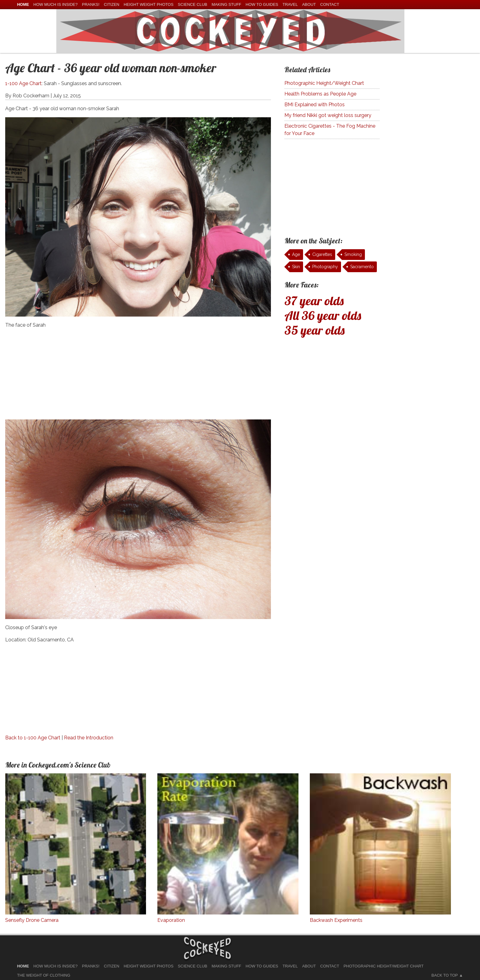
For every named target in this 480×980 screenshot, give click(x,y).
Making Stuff (226, 4)
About (309, 4)
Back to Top (444, 975)
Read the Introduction (89, 738)
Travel (290, 4)
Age (296, 254)
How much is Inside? (55, 4)
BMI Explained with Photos (315, 105)
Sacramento (362, 267)
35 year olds (315, 330)
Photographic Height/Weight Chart (324, 83)
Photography (325, 267)
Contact (330, 4)
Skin (296, 267)
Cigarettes (322, 254)
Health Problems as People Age (320, 94)
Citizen (112, 4)
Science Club (193, 4)
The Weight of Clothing (44, 975)
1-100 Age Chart (23, 83)
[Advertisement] (138, 377)
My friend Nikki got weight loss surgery (328, 115)
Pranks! (91, 4)
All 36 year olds (323, 315)
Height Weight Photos (149, 4)
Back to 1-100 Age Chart (33, 738)
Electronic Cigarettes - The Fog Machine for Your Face (330, 130)
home (23, 4)
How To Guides (262, 4)
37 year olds (314, 301)
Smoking (353, 254)
